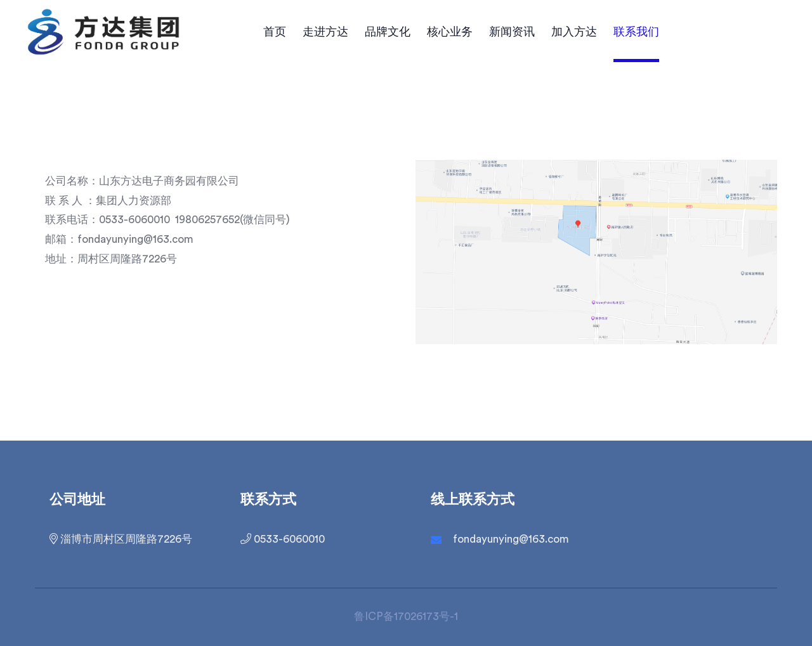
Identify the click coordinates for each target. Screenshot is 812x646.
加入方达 (574, 32)
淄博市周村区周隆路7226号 (121, 539)
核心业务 (450, 32)
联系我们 (636, 32)
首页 (275, 32)
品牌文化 (388, 32)
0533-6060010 (283, 539)
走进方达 (325, 32)
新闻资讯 (512, 32)
